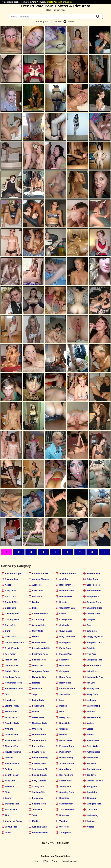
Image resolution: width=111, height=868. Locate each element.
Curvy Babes (66, 631)
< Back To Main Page (55, 10)
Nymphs (9, 729)
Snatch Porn (93, 792)
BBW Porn (37, 591)
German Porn (12, 665)
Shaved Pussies (95, 781)
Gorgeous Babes (41, 671)
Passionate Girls (13, 740)
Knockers (10, 700)
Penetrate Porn (40, 740)
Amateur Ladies (40, 573)
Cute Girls (92, 631)
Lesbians (91, 700)
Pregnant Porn (67, 746)
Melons (36, 712)
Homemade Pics (95, 677)
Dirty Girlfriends (67, 637)
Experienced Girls (41, 648)
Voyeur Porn (11, 827)
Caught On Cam (67, 608)
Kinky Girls (92, 694)
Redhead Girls (12, 763)
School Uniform (67, 763)
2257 (46, 861)
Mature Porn (11, 712)
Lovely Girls (38, 706)
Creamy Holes (39, 625)
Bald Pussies (93, 585)
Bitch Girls (10, 596)
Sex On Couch (39, 775)
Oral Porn (37, 729)
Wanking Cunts (40, 827)
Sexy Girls (10, 781)
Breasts (63, 602)
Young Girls (65, 833)
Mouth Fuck (11, 717)
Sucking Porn (39, 804)
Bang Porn (10, 591)
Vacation (64, 821)
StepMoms (37, 798)
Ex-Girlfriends (12, 648)
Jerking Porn (93, 689)
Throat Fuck (93, 809)
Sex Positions (66, 775)
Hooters (36, 683)
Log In (68, 2)
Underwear (65, 815)
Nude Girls (65, 723)
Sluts (8, 792)
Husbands (37, 689)
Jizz (7, 694)
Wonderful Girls (40, 833)
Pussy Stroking (40, 758)
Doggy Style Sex (95, 637)
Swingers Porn (94, 804)
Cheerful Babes (40, 614)
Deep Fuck (10, 637)
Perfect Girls (66, 740)
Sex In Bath (65, 769)
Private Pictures (13, 752)
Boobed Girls (12, 602)
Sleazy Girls (65, 786)
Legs (62, 700)
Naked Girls (38, 717)
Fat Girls (91, 648)
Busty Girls (11, 608)
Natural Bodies (94, 717)
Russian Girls (39, 763)
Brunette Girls (94, 602)
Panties (63, 735)
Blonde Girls (66, 596)
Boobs (35, 602)
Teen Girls (37, 809)
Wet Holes (65, 827)
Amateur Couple (13, 573)
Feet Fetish (11, 654)
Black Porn (38, 596)
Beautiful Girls (67, 591)
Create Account (54, 2)
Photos (69, 21)
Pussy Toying (66, 758)
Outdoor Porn (39, 735)
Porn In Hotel (39, 746)
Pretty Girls (92, 746)
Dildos (35, 637)
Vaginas (90, 821)
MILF (62, 712)
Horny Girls (65, 683)
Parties (90, 735)
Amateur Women (40, 579)
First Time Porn (40, 654)
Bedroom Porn (94, 591)
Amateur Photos (68, 573)
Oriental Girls (12, 735)
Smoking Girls (67, 792)
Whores (90, 827)
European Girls (94, 642)
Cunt (7, 631)
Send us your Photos (51, 856)
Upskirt (36, 821)
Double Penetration (15, 642)
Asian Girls (92, 579)
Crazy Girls (11, 625)
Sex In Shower (94, 769)
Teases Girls (11, 809)
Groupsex (64, 671)
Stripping (91, 798)
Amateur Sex (11, 579)
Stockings (64, 798)
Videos (56, 21)
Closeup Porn (12, 619)
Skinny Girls (38, 786)
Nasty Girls (65, 717)
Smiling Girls (39, 792)
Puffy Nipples (93, 752)
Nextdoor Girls (39, 723)
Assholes (37, 585)
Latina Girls (38, 700)
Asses (8, 585)
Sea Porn (91, 763)
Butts (35, 608)
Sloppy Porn (93, 786)
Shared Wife (66, 781)
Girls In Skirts (12, 671)
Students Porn (12, 804)
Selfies (8, 769)
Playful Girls (93, 740)
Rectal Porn (92, 758)
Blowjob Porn (93, 596)
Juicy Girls (65, 694)
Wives (8, 833)
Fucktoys (64, 660)
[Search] (56, 17)
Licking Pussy (12, 706)
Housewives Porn (14, 689)
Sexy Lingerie (39, 781)
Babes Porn (65, 585)
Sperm (8, 798)
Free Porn (91, 654)
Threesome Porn (68, 809)
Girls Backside (94, 665)
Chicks (63, 614)
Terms (37, 861)
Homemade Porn (13, 683)
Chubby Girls (93, 614)
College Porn (66, 619)
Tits (7, 815)
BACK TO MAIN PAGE (56, 843)
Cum (89, 625)
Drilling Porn (66, 642)
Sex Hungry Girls (41, 769)
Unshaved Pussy (13, 821)
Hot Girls (91, 683)
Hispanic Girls (39, 677)
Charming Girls (94, 608)
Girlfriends (65, 665)
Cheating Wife (12, 614)
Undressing (92, 815)
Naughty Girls (12, 723)
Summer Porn (66, 804)
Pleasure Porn (12, 746)
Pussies (9, 758)
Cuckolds (64, 625)
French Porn (11, 660)
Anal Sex (64, 579)
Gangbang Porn (94, 660)
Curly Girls (37, 631)
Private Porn (38, 752)
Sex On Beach (12, 775)
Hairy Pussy (93, 671)
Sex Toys (91, 775)
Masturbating (93, 706)
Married (63, 706)
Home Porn (65, 677)
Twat (34, 815)
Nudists (90, 723)
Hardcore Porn (12, 677)
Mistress (91, 712)
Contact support (69, 861)
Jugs (35, 694)
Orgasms (64, 729)
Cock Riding (38, 619)
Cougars (91, 619)
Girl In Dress (38, 665)
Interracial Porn (67, 689)
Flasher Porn (66, 654)
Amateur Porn (94, 573)
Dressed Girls (39, 642)
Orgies (90, 729)
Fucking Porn (39, 660)
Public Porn (65, 752)
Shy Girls (10, 786)
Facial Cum (65, 648)
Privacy (55, 861)
